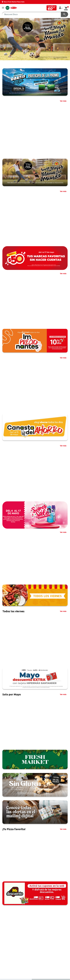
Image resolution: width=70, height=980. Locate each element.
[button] (3, 8)
